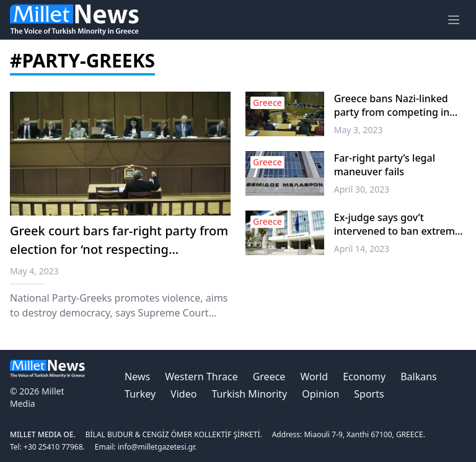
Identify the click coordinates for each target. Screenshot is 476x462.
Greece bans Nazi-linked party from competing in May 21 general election (392, 105)
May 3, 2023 (359, 130)
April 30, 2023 (362, 189)
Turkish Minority (249, 394)
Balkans (419, 377)
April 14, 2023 (362, 249)
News (137, 377)
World (314, 377)
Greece (269, 377)
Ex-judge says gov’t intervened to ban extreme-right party (399, 224)
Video (183, 394)
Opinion (320, 394)
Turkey (140, 394)
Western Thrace (201, 377)
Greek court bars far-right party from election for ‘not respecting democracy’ (119, 249)
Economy (364, 377)
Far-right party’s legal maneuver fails (385, 165)
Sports (369, 394)
